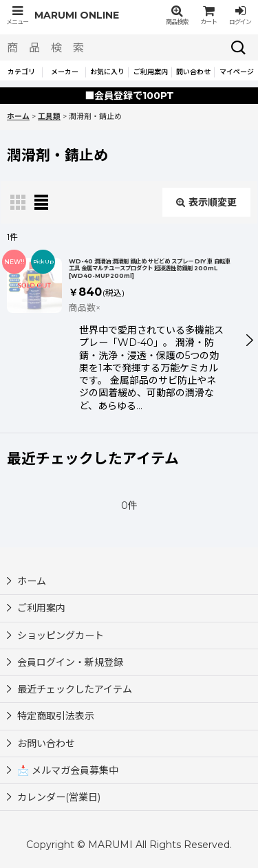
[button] (17, 15)
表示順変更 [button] (206, 202)
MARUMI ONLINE (77, 15)
